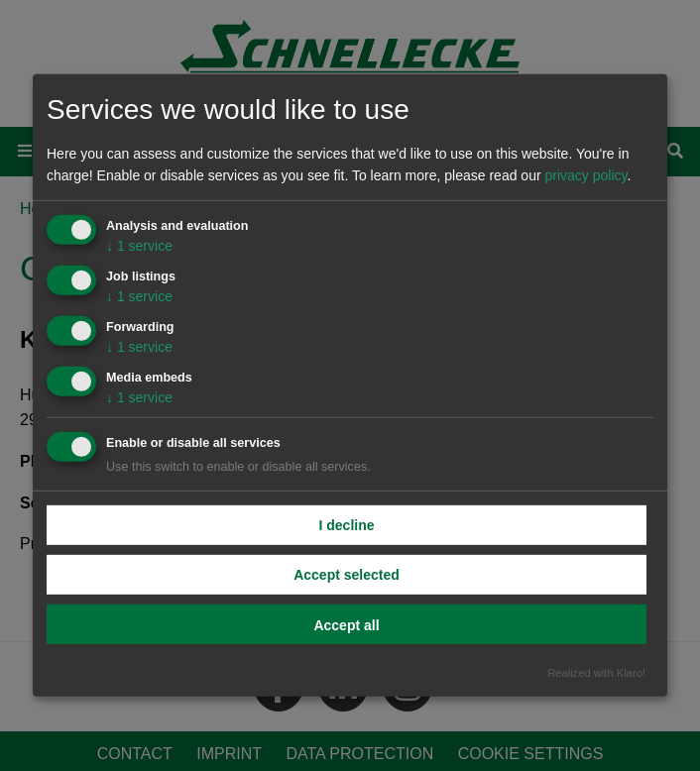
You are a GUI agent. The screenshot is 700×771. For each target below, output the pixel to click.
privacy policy (585, 175)
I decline (346, 524)
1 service (139, 246)
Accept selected (347, 574)
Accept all (346, 624)
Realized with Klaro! (596, 673)
